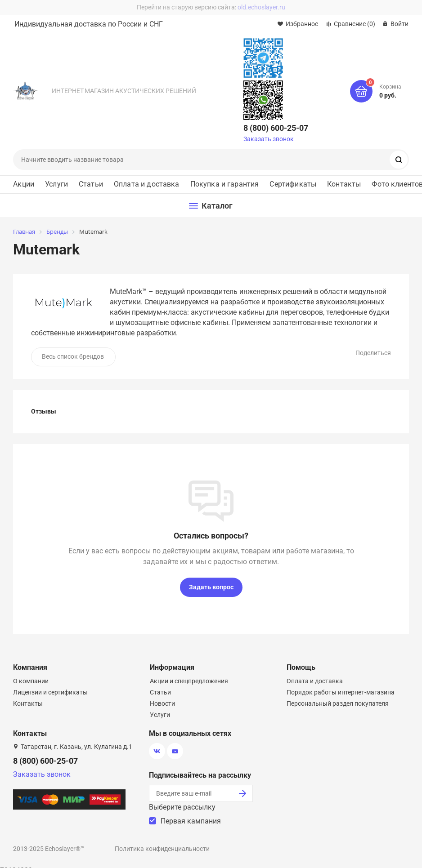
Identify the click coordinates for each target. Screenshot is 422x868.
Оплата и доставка (147, 184)
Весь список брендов (73, 356)
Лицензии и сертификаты (50, 692)
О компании (31, 681)
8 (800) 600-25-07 (276, 128)
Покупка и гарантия (225, 184)
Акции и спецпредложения (189, 681)
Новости (162, 703)
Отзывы (44, 411)
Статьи (91, 184)
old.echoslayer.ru (261, 7)
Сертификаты (293, 184)
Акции (24, 184)
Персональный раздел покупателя (338, 703)
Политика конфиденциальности (162, 849)
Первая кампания (191, 821)
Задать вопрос (211, 587)
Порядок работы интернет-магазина (341, 692)
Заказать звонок (269, 139)
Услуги (56, 184)
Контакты (344, 184)
